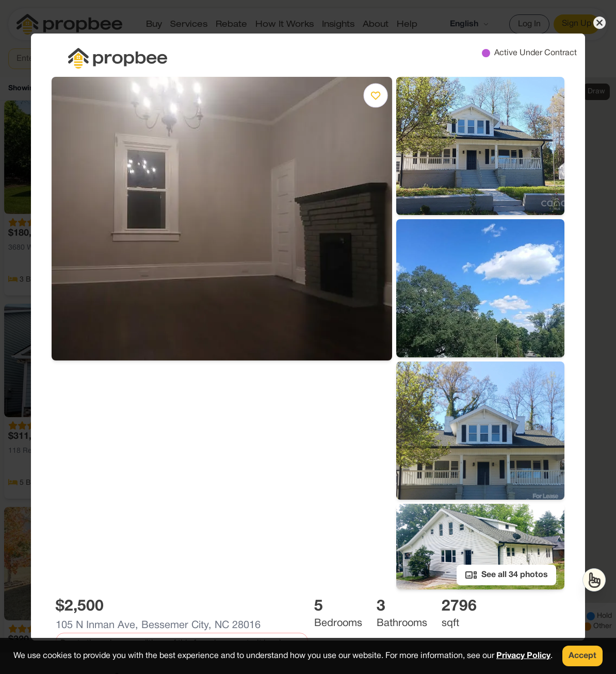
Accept (582, 656)
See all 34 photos (506, 575)
